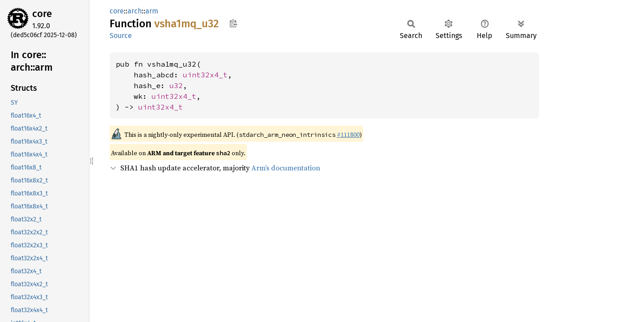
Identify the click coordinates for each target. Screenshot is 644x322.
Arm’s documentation (286, 168)
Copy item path (233, 23)
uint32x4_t (205, 75)
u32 (176, 85)
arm (152, 11)
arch (135, 11)
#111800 (348, 135)
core (42, 14)
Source (121, 36)
